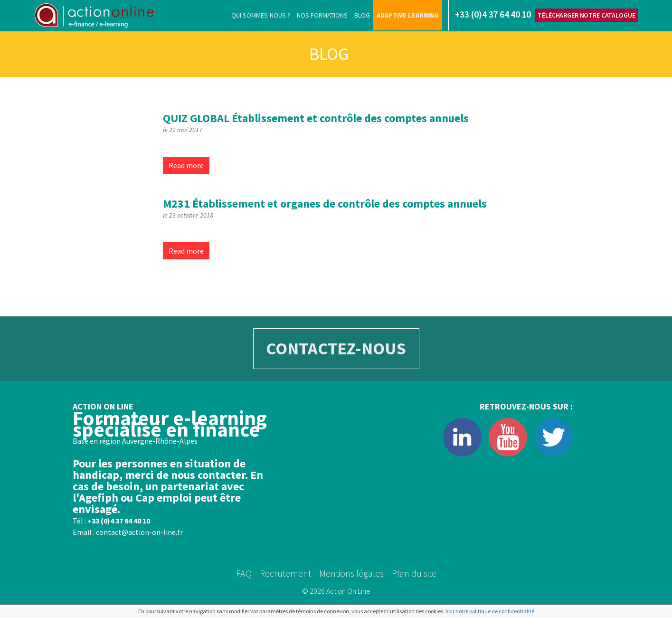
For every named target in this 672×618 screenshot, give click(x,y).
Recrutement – (289, 573)
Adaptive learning (408, 15)
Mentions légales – (355, 573)
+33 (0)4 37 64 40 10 (119, 521)
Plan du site (414, 573)
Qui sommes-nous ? (261, 15)
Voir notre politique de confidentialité (490, 611)
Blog (362, 15)
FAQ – (247, 573)
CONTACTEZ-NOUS (336, 348)
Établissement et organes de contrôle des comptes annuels (325, 204)
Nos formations (322, 15)
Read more (186, 165)
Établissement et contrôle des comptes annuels (316, 118)
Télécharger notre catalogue (586, 15)
